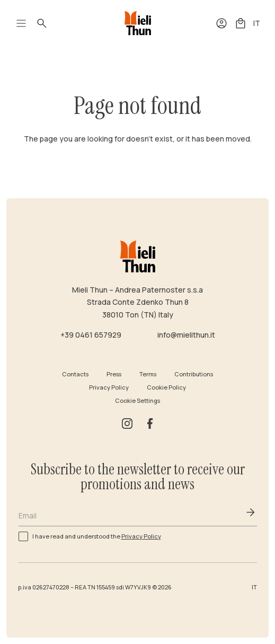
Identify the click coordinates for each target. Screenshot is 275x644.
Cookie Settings (137, 400)
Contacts (75, 374)
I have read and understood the (97, 536)
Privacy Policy (109, 387)
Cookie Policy (166, 387)
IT (257, 23)
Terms (148, 374)
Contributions (194, 374)
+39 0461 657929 (91, 335)
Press (114, 374)
